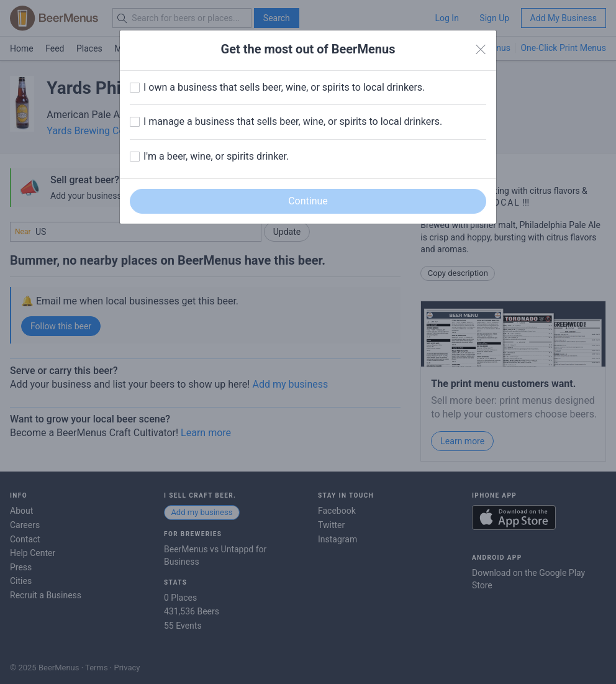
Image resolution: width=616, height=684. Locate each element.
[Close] (481, 50)
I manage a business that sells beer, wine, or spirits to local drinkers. (293, 121)
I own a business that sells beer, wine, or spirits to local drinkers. (284, 87)
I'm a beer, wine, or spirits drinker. (216, 156)
